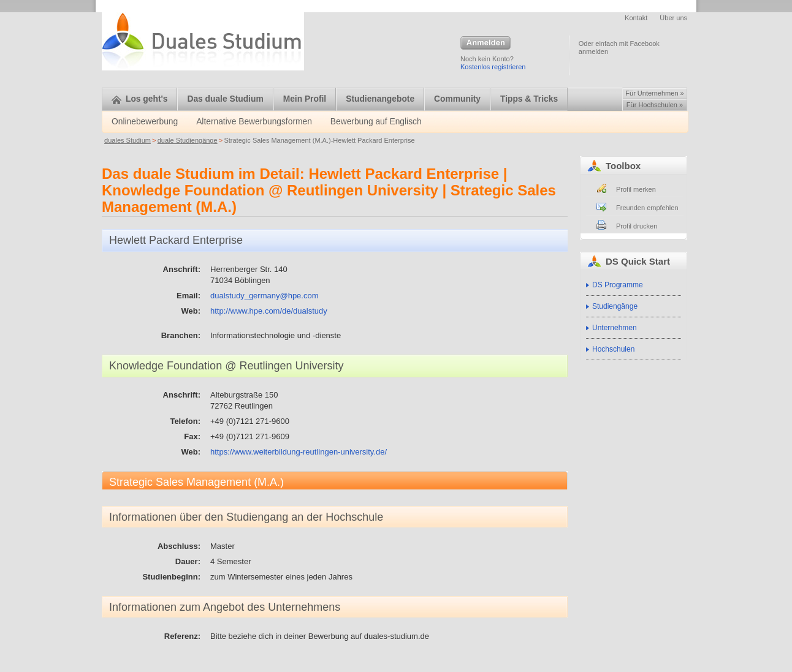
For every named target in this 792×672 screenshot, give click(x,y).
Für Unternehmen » (654, 93)
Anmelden (485, 43)
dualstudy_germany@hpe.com (265, 296)
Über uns (673, 18)
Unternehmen (615, 328)
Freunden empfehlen (647, 208)
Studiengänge (615, 306)
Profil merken (636, 189)
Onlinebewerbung (145, 122)
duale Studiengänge (188, 140)
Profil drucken (637, 226)
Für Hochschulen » (655, 105)
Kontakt (636, 18)
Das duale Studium (225, 99)
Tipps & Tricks (529, 99)
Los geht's (139, 99)
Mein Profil (305, 99)
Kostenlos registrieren (493, 67)
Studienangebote (380, 99)
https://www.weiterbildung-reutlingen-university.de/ (299, 452)
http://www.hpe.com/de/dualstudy (269, 311)
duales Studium (128, 140)
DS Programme (618, 285)
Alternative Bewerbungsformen (254, 122)
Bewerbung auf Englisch (376, 122)
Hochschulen (613, 349)
